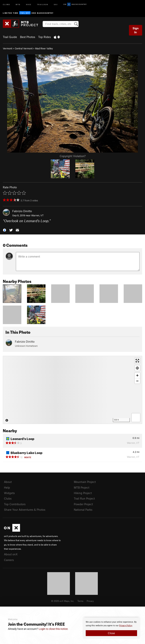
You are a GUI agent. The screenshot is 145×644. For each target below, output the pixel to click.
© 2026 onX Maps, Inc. (63, 601)
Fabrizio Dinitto (22, 211)
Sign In (136, 30)
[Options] (136, 418)
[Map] (72, 390)
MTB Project (82, 487)
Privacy (90, 601)
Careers (9, 560)
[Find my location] (137, 368)
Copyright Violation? (73, 156)
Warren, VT (37, 215)
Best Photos (28, 37)
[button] (5, 230)
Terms (80, 601)
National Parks (83, 510)
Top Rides (44, 37)
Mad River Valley (44, 48)
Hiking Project (83, 493)
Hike (29, 4)
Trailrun (43, 4)
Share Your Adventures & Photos (25, 510)
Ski (56, 4)
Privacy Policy (126, 626)
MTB (18, 4)
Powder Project (83, 504)
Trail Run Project (84, 498)
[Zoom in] (137, 375)
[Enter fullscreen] (137, 361)
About (8, 482)
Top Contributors (15, 504)
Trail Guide (10, 37)
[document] (111, 628)
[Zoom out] (137, 381)
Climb (6, 4)
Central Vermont (24, 48)
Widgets (9, 493)
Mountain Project (85, 482)
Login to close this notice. (54, 629)
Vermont (7, 48)
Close (111, 633)
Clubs (8, 498)
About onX (11, 554)
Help (7, 487)
